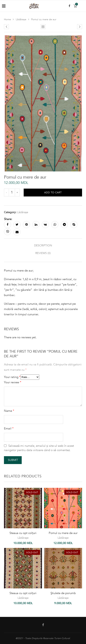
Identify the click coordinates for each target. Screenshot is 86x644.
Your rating (12, 377)
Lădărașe (21, 19)
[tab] (43, 245)
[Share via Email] (17, 232)
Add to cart (53, 193)
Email (9, 428)
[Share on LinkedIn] (36, 225)
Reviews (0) (43, 253)
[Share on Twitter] (17, 225)
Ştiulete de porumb (63, 593)
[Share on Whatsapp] (55, 225)
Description (43, 245)
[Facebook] (69, 6)
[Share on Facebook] (7, 225)
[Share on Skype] (74, 225)
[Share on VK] (45, 225)
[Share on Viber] (7, 232)
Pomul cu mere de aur (63, 533)
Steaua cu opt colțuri (23, 533)
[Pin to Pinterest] (26, 225)
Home (7, 19)
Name (9, 411)
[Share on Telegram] (64, 225)
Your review (13, 382)
